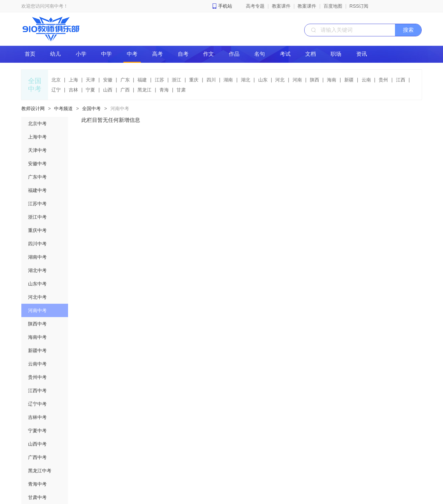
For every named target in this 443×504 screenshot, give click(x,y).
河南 (297, 80)
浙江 (176, 80)
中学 (106, 54)
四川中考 (37, 244)
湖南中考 (37, 257)
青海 (164, 90)
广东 (125, 80)
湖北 (246, 80)
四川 (211, 80)
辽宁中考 (37, 404)
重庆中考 (37, 230)
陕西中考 (37, 324)
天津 (90, 80)
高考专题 (255, 6)
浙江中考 (37, 217)
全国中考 (91, 108)
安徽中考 (37, 164)
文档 (311, 54)
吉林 (73, 90)
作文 (208, 54)
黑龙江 (144, 90)
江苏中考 (37, 204)
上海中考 (37, 137)
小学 (81, 54)
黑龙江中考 (40, 471)
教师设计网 (33, 108)
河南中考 (120, 108)
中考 (132, 54)
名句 (260, 54)
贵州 (383, 80)
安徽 (108, 80)
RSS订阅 (359, 6)
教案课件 (281, 6)
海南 (332, 80)
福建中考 (37, 190)
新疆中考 (37, 350)
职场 (336, 54)
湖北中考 (37, 270)
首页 (30, 54)
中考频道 (63, 108)
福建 (142, 80)
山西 (108, 90)
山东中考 (37, 284)
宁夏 (90, 90)
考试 (285, 54)
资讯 (362, 54)
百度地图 (333, 6)
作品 (234, 54)
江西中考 (37, 391)
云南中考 (37, 364)
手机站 (225, 6)
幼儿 (55, 54)
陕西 (315, 80)
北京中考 (37, 123)
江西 (401, 80)
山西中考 (37, 444)
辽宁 (56, 90)
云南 (366, 80)
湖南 (228, 80)
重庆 (194, 80)
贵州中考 (37, 377)
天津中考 (37, 150)
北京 (56, 80)
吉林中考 (37, 417)
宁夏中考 (37, 431)
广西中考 (37, 457)
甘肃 (181, 90)
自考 (183, 54)
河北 (280, 80)
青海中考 (37, 484)
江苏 (159, 80)
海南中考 (37, 337)
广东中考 (37, 177)
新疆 (349, 80)
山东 (263, 80)
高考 (157, 54)
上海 (73, 80)
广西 (125, 90)
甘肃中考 (37, 497)
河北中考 (37, 297)
